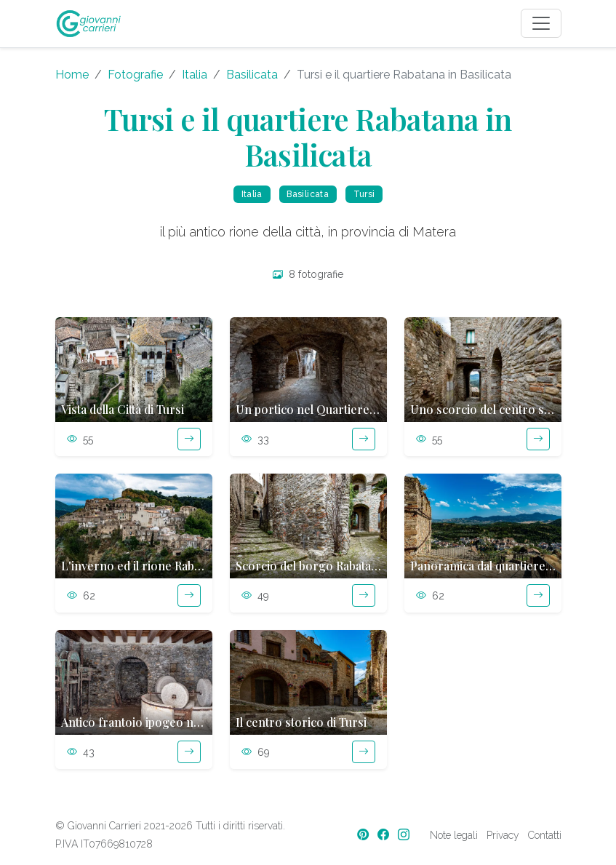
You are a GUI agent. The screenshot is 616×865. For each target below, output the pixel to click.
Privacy (503, 835)
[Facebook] (385, 835)
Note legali (454, 835)
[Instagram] (405, 835)
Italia (195, 75)
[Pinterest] (364, 835)
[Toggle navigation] (541, 23)
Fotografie (135, 75)
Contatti (545, 835)
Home (72, 75)
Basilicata (252, 75)
